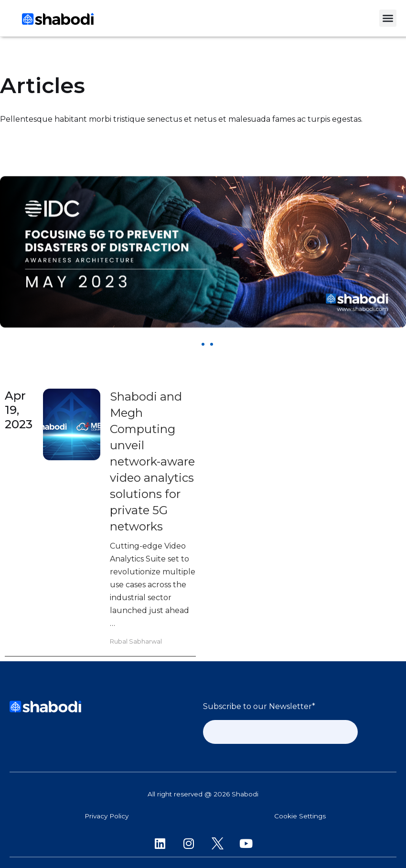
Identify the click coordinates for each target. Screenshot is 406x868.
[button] (388, 18)
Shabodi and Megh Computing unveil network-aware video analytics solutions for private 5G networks (152, 461)
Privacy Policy (107, 816)
